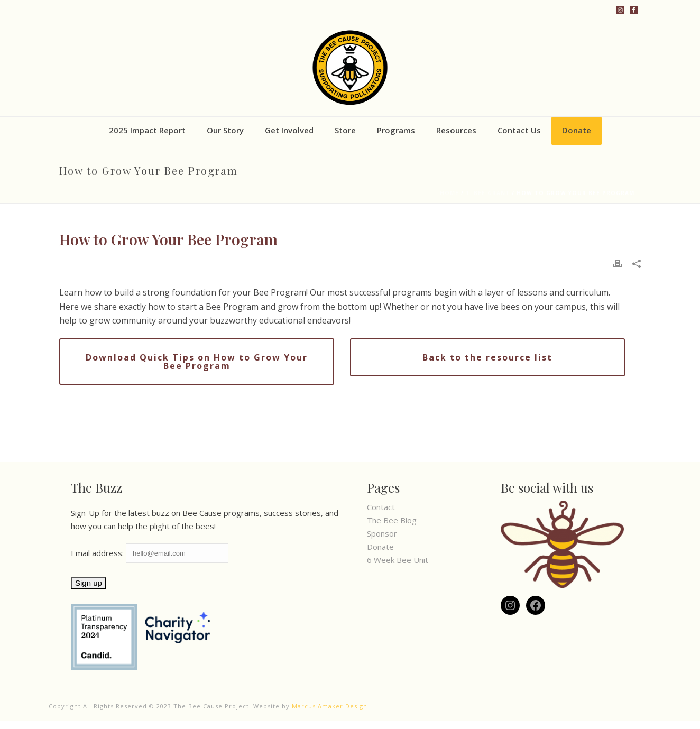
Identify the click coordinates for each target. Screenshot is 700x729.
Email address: (150, 553)
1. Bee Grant (488, 193)
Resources (456, 130)
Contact (381, 507)
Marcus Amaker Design (330, 706)
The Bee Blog (392, 520)
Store (345, 130)
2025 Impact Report (147, 130)
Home (449, 193)
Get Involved (289, 130)
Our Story (225, 130)
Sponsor (382, 533)
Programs (396, 130)
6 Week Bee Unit (398, 560)
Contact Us (519, 130)
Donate (577, 130)
